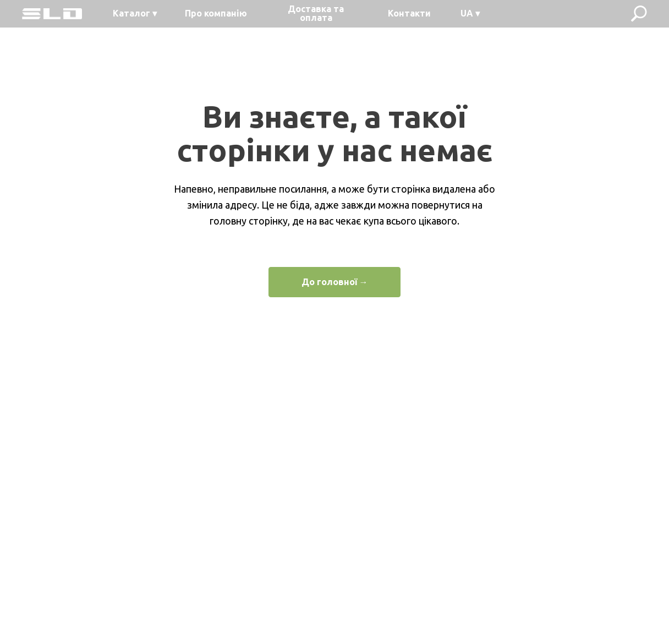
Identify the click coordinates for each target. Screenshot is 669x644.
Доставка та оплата (316, 13)
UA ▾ (470, 13)
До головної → (335, 282)
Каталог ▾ (135, 13)
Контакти (409, 13)
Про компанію (216, 13)
